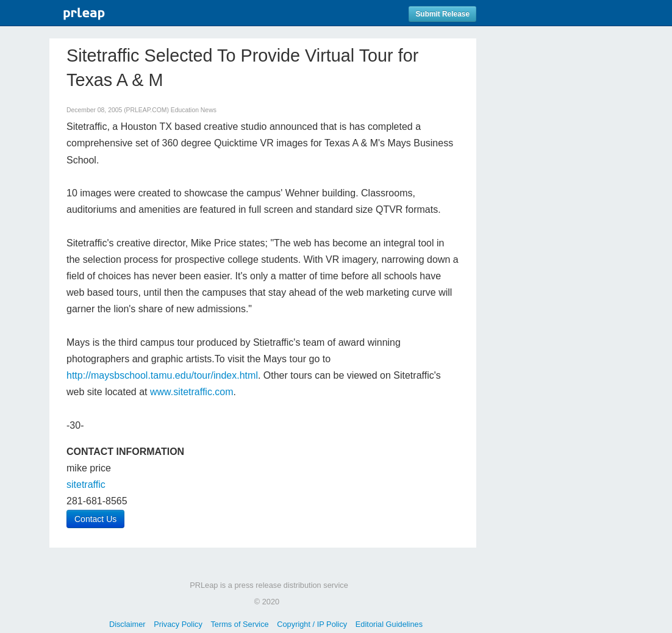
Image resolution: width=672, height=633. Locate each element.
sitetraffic (86, 485)
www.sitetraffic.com (192, 392)
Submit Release (442, 14)
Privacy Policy (178, 624)
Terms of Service (239, 624)
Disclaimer (127, 624)
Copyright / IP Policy (312, 624)
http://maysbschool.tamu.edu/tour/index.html (162, 375)
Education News (194, 110)
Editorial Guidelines (389, 624)
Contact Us (95, 519)
